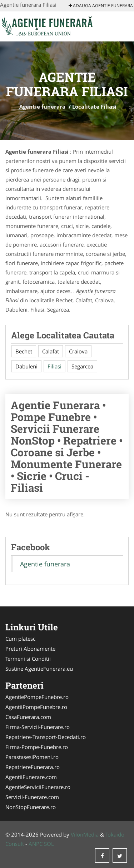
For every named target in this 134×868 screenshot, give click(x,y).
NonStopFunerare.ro (31, 807)
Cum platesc (20, 639)
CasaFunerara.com (28, 717)
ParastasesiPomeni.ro (32, 757)
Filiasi (54, 366)
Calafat (51, 351)
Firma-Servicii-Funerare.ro (38, 727)
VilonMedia (85, 834)
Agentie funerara (42, 106)
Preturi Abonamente (30, 649)
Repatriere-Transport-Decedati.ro (46, 737)
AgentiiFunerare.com (31, 777)
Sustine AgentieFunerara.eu (39, 669)
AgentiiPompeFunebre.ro (36, 707)
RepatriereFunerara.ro (33, 767)
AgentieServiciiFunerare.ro (38, 787)
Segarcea (82, 366)
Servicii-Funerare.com (32, 797)
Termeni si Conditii (28, 659)
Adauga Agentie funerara (101, 6)
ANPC (36, 844)
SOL (49, 844)
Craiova (78, 351)
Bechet (24, 351)
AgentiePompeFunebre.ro (37, 697)
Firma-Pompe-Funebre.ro (37, 747)
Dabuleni (26, 366)
